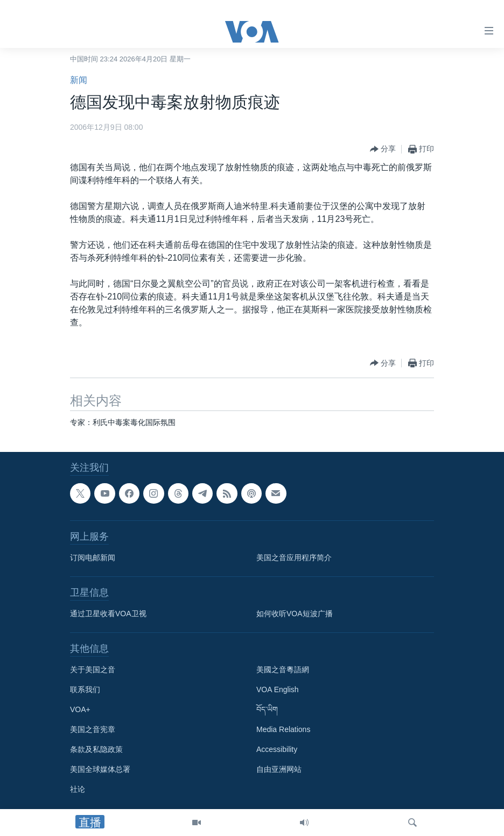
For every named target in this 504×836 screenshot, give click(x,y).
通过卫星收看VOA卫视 (108, 614)
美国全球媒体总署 (100, 769)
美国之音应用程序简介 (294, 558)
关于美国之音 (93, 670)
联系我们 (85, 689)
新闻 (79, 80)
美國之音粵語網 (283, 670)
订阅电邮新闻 (93, 558)
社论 (78, 789)
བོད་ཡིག (267, 709)
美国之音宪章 (93, 729)
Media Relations (283, 729)
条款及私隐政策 (96, 749)
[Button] (383, 149)
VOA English (278, 689)
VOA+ (80, 709)
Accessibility (277, 749)
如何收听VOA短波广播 (295, 614)
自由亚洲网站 (279, 769)
